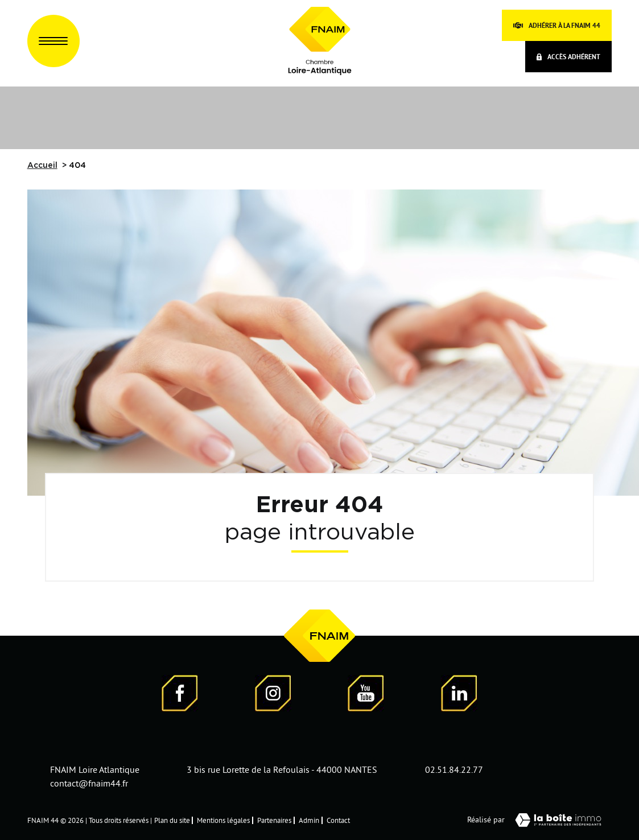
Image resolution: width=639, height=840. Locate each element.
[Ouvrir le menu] (53, 41)
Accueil (42, 166)
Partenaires (274, 820)
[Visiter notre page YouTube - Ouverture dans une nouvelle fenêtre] (366, 695)
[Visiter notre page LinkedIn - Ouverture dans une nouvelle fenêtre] (459, 695)
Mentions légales (223, 820)
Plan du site (172, 820)
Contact (338, 820)
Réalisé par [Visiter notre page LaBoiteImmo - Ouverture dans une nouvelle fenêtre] (539, 820)
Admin (309, 820)
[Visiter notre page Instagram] (273, 695)
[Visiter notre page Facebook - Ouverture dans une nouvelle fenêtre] (180, 695)
